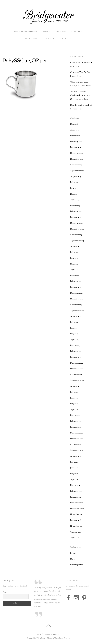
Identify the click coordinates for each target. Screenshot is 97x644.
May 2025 (74, 194)
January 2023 (76, 357)
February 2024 (76, 282)
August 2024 (76, 247)
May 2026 (74, 124)
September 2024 (77, 241)
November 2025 (77, 159)
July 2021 (74, 462)
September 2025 (77, 171)
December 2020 (77, 503)
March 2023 (75, 346)
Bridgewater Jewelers (47, 634)
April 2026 (75, 130)
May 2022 (74, 404)
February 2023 (76, 351)
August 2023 (76, 316)
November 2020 (77, 509)
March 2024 (75, 276)
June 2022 (74, 398)
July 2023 (74, 322)
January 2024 (76, 287)
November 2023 (77, 299)
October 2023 (76, 305)
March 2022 (75, 416)
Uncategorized (77, 565)
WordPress (41, 638)
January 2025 (76, 217)
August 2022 (76, 386)
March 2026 (75, 136)
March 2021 (75, 485)
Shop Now (61, 32)
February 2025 (76, 212)
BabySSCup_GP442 (25, 61)
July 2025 (74, 182)
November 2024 (77, 229)
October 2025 (76, 165)
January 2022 (76, 427)
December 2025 (77, 153)
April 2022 (75, 410)
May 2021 (74, 474)
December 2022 (77, 363)
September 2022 (77, 381)
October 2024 (76, 235)
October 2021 (76, 445)
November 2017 (77, 515)
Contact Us (65, 39)
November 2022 (77, 369)
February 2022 (76, 421)
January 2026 (76, 148)
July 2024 (74, 252)
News (73, 559)
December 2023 (77, 293)
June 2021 (74, 468)
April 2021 (75, 480)
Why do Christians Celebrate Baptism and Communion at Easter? (80, 96)
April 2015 (75, 538)
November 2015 (77, 526)
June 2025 (74, 188)
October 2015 (76, 532)
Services (47, 32)
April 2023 (75, 340)
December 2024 (77, 223)
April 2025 (75, 200)
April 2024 (75, 270)
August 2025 (76, 177)
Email (5, 592)
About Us (49, 39)
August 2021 (76, 456)
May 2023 (74, 334)
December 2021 (76, 433)
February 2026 (76, 142)
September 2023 (77, 311)
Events (73, 553)
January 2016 (76, 520)
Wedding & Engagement (26, 32)
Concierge (77, 32)
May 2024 (74, 264)
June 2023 (74, 328)
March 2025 (75, 206)
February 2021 (76, 491)
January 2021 (76, 497)
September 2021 (77, 451)
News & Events (32, 39)
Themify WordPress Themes (59, 638)
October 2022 (76, 375)
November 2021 (77, 439)
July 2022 (74, 392)
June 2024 (74, 258)
